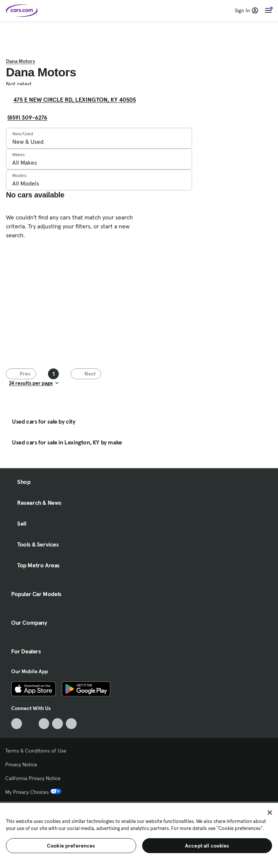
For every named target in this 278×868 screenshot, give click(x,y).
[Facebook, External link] (30, 724)
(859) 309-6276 (27, 117)
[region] (139, 835)
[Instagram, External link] (57, 724)
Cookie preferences (71, 846)
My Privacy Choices (33, 792)
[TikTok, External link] (17, 724)
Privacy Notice (21, 764)
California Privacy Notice (33, 778)
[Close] (270, 812)
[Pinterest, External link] (71, 724)
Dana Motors (20, 61)
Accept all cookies (207, 846)
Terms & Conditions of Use (36, 751)
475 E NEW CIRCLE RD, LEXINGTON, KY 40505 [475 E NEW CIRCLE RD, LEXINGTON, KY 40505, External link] (78, 99)
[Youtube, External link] (44, 724)
